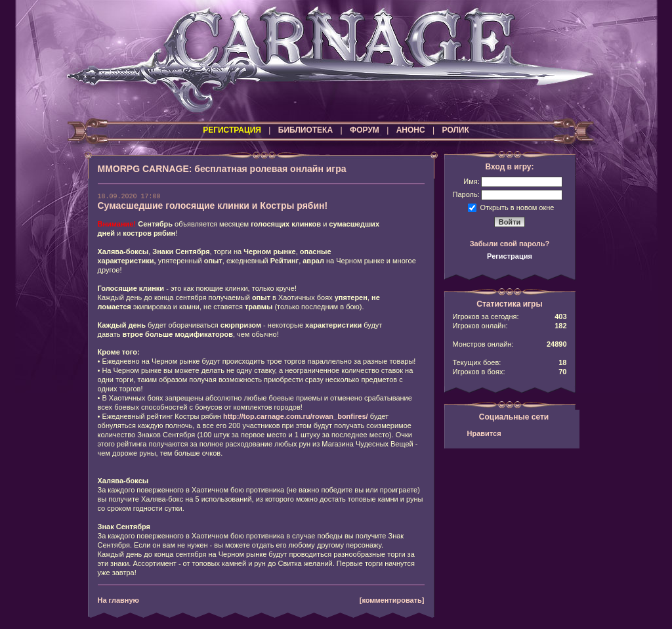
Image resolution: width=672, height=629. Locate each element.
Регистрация (510, 256)
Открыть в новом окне (517, 207)
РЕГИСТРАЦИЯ (232, 130)
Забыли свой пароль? (510, 244)
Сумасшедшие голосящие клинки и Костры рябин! (213, 206)
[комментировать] (392, 600)
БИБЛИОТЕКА (305, 130)
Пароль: (466, 194)
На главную (118, 600)
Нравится (484, 433)
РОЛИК (456, 130)
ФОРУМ (365, 130)
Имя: (471, 181)
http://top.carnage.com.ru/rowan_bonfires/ (296, 416)
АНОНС (411, 130)
